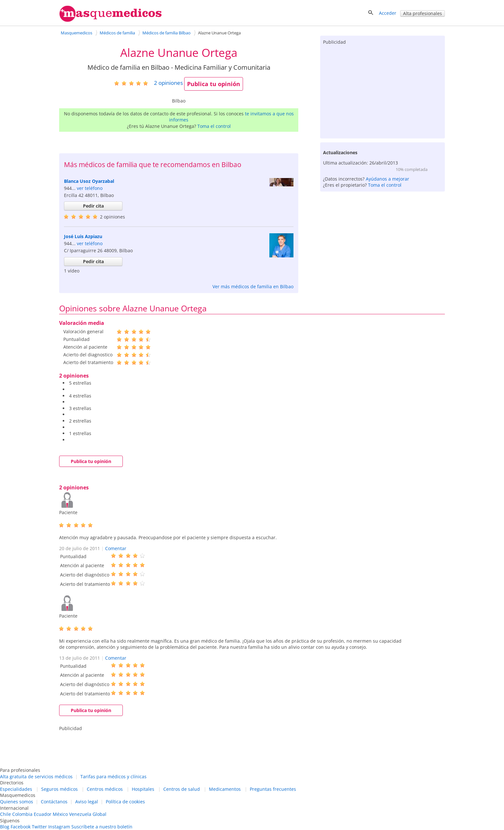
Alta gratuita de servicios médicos (36, 776)
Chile (5, 814)
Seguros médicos (59, 789)
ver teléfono (90, 188)
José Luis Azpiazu (83, 236)
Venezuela (80, 814)
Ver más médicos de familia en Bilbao (253, 286)
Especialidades (16, 789)
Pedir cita (93, 206)
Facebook (21, 827)
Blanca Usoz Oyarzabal (89, 181)
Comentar (116, 548)
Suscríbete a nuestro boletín (102, 827)
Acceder (388, 13)
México (60, 814)
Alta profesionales (423, 13)
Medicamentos (225, 789)
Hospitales (143, 789)
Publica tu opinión (214, 84)
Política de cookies (125, 802)
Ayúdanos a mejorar (387, 179)
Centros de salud (182, 789)
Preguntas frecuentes (273, 789)
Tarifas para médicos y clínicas (113, 776)
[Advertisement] (382, 90)
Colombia (22, 814)
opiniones (168, 83)
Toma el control (214, 126)
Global (99, 814)
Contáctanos (54, 802)
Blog (5, 827)
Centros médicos (105, 789)
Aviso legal (87, 802)
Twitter (39, 827)
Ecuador (43, 814)
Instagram (59, 827)
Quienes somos (17, 802)
